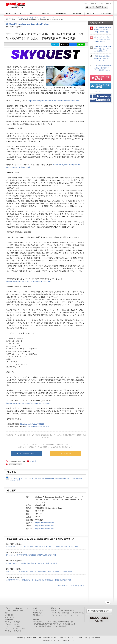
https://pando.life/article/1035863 (32, 424)
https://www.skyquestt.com (45, 523)
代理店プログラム (39, 613)
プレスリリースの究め (13, 622)
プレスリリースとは (12, 624)
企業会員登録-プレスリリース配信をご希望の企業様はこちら (53, 622)
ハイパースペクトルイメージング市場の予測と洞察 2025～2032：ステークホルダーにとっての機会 (42, 547)
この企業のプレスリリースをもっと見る (71, 586)
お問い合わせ (95, 638)
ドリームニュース (11, 18)
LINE (81, 44)
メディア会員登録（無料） (26, 453)
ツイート (64, 44)
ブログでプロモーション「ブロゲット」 (65, 615)
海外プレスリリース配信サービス (63, 611)
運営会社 (20, 638)
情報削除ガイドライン (51, 638)
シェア (73, 44)
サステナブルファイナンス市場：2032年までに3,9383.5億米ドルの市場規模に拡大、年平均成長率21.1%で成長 (46, 479)
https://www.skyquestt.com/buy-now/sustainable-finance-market (29, 281)
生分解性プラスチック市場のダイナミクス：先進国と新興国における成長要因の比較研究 (38, 580)
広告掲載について (39, 615)
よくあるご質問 (38, 611)
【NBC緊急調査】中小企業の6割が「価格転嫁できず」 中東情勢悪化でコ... (103, 68)
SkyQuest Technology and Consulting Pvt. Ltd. (42, 18)
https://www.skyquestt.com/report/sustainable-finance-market (28, 403)
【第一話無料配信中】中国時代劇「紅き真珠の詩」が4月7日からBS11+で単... (103, 30)
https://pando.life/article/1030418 (37, 427)
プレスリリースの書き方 (13, 626)
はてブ (55, 44)
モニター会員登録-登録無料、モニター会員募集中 (49, 626)
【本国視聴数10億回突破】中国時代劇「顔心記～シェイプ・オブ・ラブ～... (103, 58)
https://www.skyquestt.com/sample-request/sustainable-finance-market (54, 101)
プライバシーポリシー (33, 638)
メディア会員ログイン (65, 453)
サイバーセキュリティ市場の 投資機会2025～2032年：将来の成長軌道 (32, 563)
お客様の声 (9, 620)
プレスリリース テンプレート (15, 629)
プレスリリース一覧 (23, 18)
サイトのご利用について (69, 638)
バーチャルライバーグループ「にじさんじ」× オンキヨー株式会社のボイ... (103, 39)
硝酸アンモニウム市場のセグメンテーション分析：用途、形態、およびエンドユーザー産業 (39, 572)
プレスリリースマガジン (13, 631)
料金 (7, 613)
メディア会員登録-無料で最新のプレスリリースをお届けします (54, 624)
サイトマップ (84, 638)
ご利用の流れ (10, 615)
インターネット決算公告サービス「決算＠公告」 (68, 613)
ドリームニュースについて (14, 611)
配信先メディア (10, 617)
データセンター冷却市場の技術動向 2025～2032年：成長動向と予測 (31, 555)
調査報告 (33, 461)
